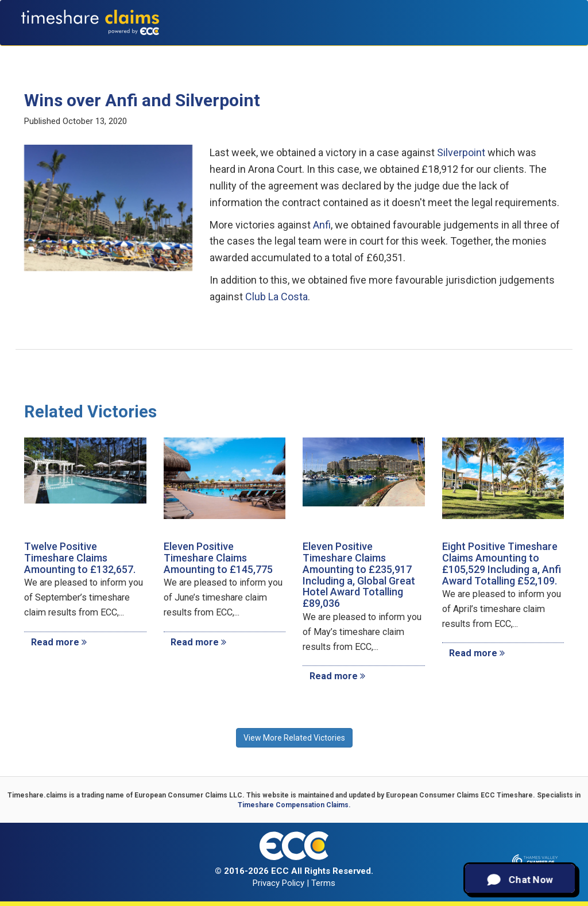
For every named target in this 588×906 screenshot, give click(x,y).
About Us (158, 52)
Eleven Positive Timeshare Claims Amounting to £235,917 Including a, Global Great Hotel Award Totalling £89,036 (359, 575)
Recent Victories (453, 52)
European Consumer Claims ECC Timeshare (459, 795)
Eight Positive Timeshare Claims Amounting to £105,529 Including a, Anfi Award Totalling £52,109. (502, 563)
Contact (545, 52)
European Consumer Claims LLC (188, 795)
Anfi (322, 225)
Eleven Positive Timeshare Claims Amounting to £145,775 (218, 558)
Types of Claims (221, 52)
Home (117, 52)
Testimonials (381, 52)
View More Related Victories (294, 738)
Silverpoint (461, 152)
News (508, 52)
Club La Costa (276, 297)
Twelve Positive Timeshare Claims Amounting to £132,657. (80, 558)
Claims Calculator (304, 52)
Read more (59, 642)
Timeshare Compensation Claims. (294, 805)
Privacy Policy (278, 883)
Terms (323, 883)
